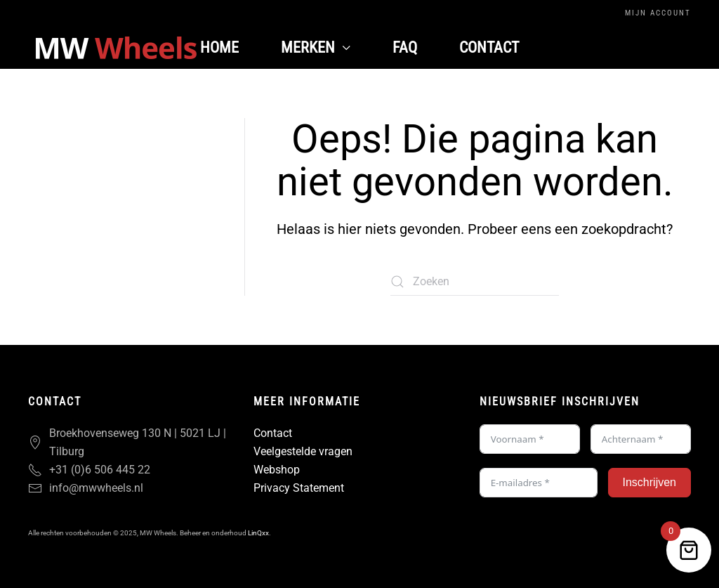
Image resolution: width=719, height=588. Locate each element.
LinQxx (258, 533)
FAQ (405, 47)
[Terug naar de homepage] (116, 48)
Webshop (277, 470)
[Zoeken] (475, 282)
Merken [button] (316, 47)
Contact (489, 47)
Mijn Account (658, 13)
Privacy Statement (299, 488)
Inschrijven (649, 482)
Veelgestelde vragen (303, 451)
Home (219, 47)
